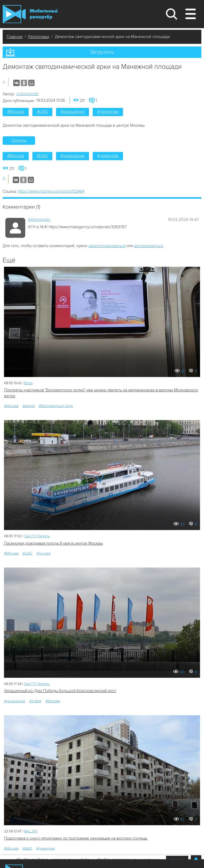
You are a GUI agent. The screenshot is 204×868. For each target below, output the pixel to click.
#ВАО (27, 848)
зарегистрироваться (107, 246)
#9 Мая (35, 701)
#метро (29, 406)
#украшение (73, 112)
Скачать (19, 140)
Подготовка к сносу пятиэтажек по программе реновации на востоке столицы (76, 838)
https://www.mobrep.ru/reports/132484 (51, 191)
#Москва (16, 112)
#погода (43, 553)
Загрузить (102, 52)
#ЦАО (42, 112)
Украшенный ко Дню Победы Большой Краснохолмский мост (60, 691)
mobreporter (28, 94)
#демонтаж (108, 112)
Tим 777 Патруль (37, 536)
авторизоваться (149, 246)
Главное (15, 37)
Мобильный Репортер (30, 14)
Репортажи (39, 37)
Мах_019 (31, 831)
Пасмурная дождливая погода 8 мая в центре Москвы (53, 543)
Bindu (28, 383)
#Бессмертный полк (56, 406)
